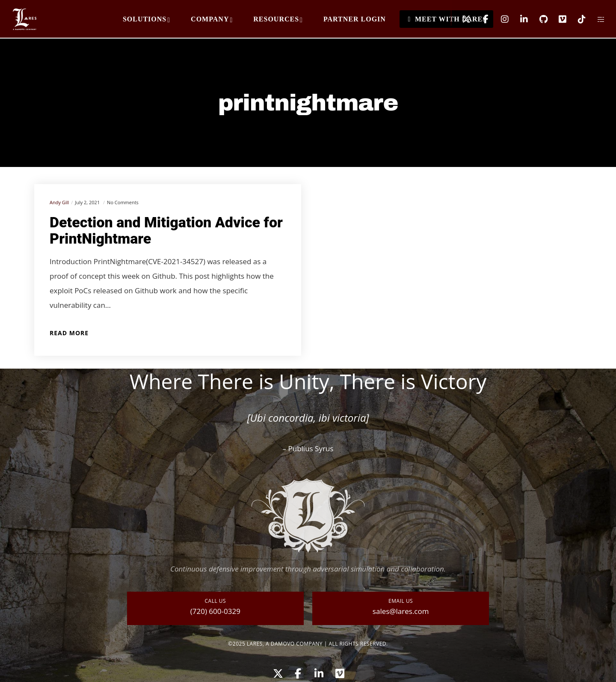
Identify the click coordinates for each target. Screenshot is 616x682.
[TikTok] (576, 19)
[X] (461, 19)
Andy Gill (59, 202)
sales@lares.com (401, 611)
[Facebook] (480, 19)
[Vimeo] (557, 19)
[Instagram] (499, 19)
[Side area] (596, 19)
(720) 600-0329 (215, 611)
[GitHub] (538, 19)
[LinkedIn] (519, 19)
